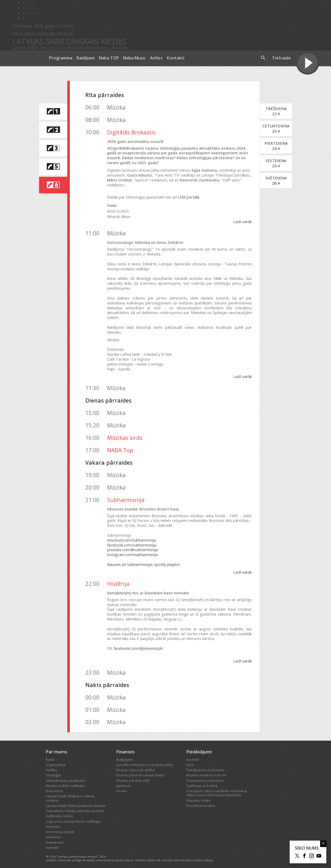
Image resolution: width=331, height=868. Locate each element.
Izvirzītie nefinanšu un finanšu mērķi (145, 760)
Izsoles (122, 786)
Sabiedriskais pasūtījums (66, 776)
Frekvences (55, 837)
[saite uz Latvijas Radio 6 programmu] (53, 185)
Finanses (125, 747)
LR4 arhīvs (120, 48)
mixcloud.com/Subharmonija (131, 535)
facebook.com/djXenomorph (138, 643)
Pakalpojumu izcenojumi (205, 765)
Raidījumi (86, 58)
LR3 (60, 48)
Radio (50, 755)
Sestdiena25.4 (279, 163)
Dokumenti (54, 786)
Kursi (190, 760)
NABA (79, 48)
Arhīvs (156, 58)
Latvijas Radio (25, 48)
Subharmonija (126, 495)
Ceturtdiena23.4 (279, 128)
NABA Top (120, 445)
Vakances (54, 832)
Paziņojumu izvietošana (205, 776)
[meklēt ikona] (263, 59)
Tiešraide (281, 58)
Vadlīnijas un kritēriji (202, 781)
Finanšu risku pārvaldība (135, 765)
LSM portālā (189, 197)
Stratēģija (53, 770)
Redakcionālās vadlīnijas (65, 781)
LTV (26, 18)
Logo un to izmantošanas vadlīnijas (73, 816)
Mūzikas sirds (125, 433)
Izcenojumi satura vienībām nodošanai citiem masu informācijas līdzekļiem (217, 788)
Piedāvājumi (199, 747)
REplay (29, 8)
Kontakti (176, 58)
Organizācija (56, 760)
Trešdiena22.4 (279, 111)
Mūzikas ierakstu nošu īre (206, 770)
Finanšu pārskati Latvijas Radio (140, 770)
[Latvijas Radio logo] (28, 58)
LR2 (52, 48)
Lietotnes (53, 822)
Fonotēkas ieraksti (201, 801)
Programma (61, 58)
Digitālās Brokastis (131, 132)
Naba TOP (109, 58)
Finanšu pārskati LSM (133, 776)
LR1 (43, 48)
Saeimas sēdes (198, 796)
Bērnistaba (33, 13)
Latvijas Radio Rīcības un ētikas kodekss (70, 793)
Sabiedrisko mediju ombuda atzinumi (75, 806)
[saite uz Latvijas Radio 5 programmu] (53, 167)
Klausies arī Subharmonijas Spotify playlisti (143, 560)
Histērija (118, 579)
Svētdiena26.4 (279, 180)
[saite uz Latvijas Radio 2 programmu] (53, 130)
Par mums (57, 747)
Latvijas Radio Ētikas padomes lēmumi (76, 801)
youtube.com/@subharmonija (132, 545)
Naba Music (134, 58)
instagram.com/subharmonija (132, 550)
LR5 (68, 48)
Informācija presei (60, 827)
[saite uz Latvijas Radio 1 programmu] (53, 112)
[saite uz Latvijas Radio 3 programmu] (53, 148)
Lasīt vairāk (245, 222)
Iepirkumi (123, 781)
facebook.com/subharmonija (132, 540)
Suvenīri (193, 755)
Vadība (51, 765)
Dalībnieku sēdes (59, 811)
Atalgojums (125, 755)
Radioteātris (97, 48)
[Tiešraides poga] (308, 64)
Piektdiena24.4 (279, 146)
